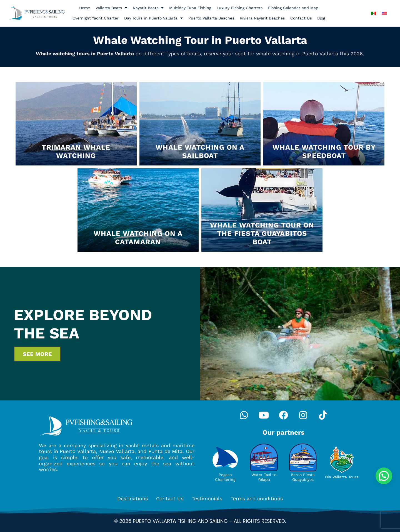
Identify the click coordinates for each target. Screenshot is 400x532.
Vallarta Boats (111, 8)
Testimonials (207, 498)
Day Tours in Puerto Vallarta (153, 18)
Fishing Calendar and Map (293, 8)
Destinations (132, 498)
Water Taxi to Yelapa (264, 477)
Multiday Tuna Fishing (190, 8)
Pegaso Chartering (225, 477)
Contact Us (301, 18)
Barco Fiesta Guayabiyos (303, 477)
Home (85, 8)
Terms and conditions (257, 498)
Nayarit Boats (148, 8)
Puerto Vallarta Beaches (211, 18)
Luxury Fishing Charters (240, 8)
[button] (384, 476)
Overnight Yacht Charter (96, 18)
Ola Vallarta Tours (342, 477)
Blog (321, 18)
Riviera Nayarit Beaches (262, 18)
